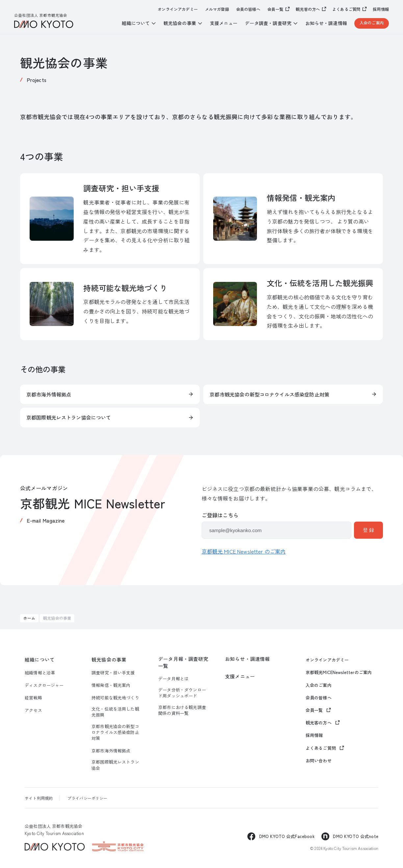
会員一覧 (276, 9)
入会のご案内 (372, 23)
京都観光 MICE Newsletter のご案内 (244, 551)
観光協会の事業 (109, 660)
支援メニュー (224, 23)
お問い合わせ (319, 761)
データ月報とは (173, 679)
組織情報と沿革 (40, 673)
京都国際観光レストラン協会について (69, 417)
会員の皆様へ (248, 9)
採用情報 (381, 9)
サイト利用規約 (39, 798)
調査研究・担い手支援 (113, 673)
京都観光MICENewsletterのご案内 (339, 672)
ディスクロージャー (44, 685)
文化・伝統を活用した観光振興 (115, 712)
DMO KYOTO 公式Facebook (287, 836)
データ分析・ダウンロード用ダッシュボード (182, 693)
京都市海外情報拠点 (49, 394)
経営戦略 (33, 698)
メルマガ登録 (217, 9)
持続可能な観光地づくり (115, 698)
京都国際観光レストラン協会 (115, 765)
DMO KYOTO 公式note (356, 836)
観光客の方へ (308, 9)
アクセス (33, 710)
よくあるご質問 (346, 9)
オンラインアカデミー (178, 9)
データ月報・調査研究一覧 (183, 662)
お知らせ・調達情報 (326, 23)
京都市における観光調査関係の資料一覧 (182, 710)
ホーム (29, 618)
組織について (40, 660)
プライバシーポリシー (88, 798)
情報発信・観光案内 (111, 685)
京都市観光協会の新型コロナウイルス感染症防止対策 (269, 394)
